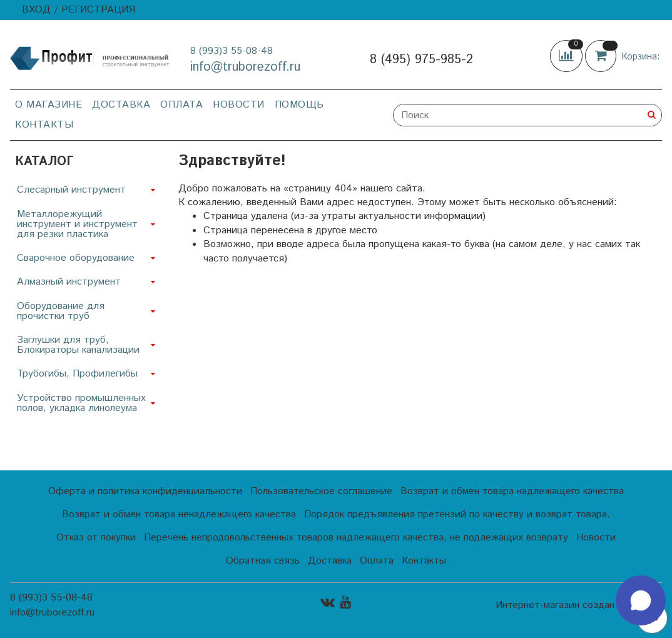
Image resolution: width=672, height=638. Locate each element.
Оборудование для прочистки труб (61, 311)
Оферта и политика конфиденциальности (145, 491)
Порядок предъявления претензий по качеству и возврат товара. (457, 514)
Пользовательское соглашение (321, 491)
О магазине (48, 105)
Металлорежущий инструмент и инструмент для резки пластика (77, 224)
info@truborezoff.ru (245, 67)
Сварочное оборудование (76, 258)
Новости (239, 105)
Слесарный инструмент (71, 190)
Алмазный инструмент (69, 282)
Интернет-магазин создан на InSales (579, 605)
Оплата (181, 105)
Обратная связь (263, 561)
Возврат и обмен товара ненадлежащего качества (179, 514)
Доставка (121, 105)
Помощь (299, 105)
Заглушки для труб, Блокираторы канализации (78, 345)
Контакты (44, 125)
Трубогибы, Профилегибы (77, 374)
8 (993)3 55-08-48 (232, 51)
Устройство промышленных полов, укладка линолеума (81, 403)
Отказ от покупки (96, 538)
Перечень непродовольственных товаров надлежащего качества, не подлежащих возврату (356, 538)
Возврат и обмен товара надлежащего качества (512, 491)
